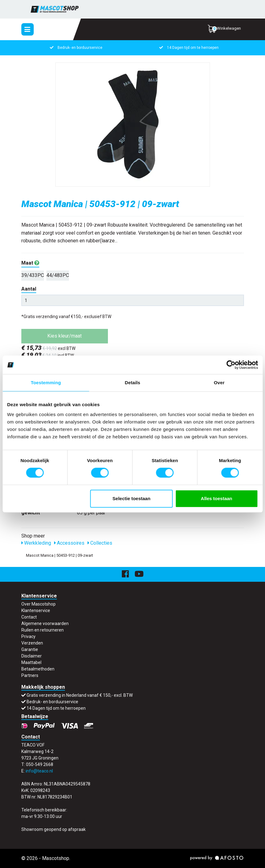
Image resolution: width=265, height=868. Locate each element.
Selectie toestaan (132, 498)
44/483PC (58, 275)
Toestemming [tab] (46, 383)
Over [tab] (219, 383)
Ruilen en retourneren (43, 630)
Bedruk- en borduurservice (80, 48)
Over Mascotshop (38, 604)
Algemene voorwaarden (45, 623)
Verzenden (32, 643)
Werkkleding (36, 543)
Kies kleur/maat (64, 336)
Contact (29, 617)
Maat (30, 263)
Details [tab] (133, 383)
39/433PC (33, 275)
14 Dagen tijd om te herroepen (193, 48)
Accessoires (69, 543)
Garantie (30, 649)
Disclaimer (32, 656)
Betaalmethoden (38, 669)
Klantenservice (36, 611)
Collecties (100, 543)
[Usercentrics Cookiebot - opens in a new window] (231, 365)
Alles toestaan (216, 498)
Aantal (29, 289)
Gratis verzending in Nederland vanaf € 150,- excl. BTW (80, 695)
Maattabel (31, 662)
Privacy (28, 636)
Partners (30, 675)
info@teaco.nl (39, 771)
